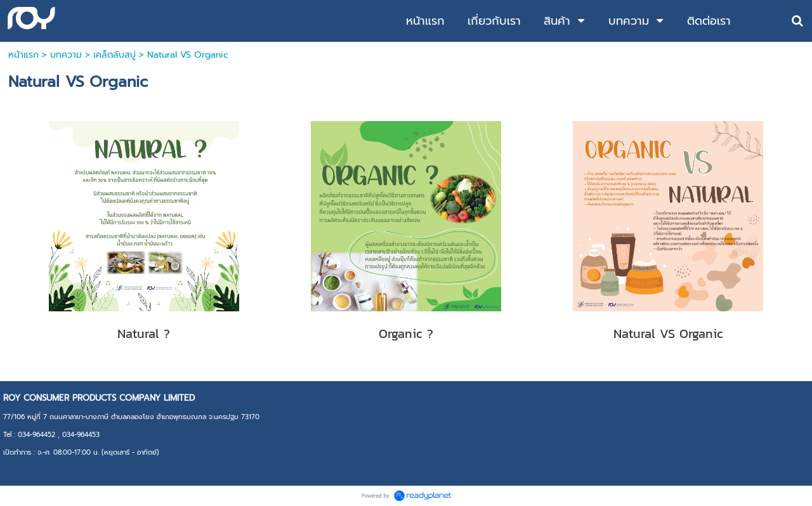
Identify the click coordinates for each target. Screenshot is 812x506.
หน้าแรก (23, 55)
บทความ (66, 55)
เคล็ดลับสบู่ (115, 55)
